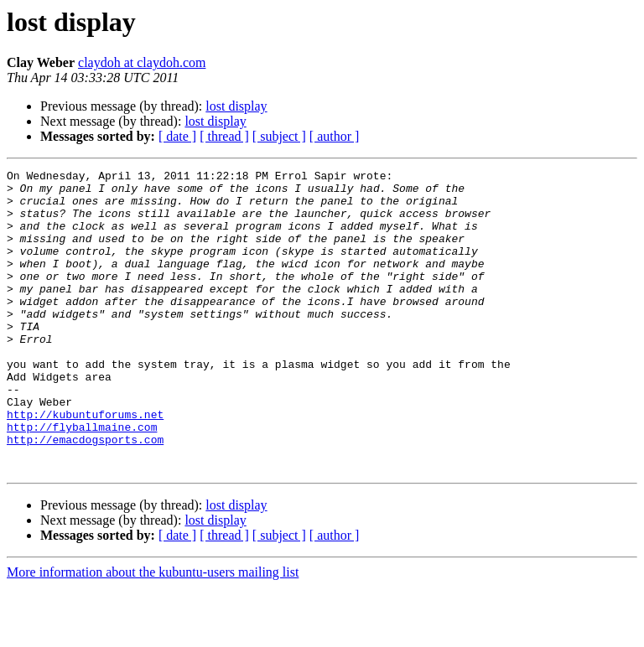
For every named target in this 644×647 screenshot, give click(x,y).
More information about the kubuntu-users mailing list (153, 632)
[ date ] (177, 136)
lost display (236, 106)
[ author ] (335, 136)
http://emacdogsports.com (85, 494)
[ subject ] (279, 136)
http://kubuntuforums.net (85, 464)
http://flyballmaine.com (82, 479)
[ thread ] (224, 136)
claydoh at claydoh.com (142, 62)
